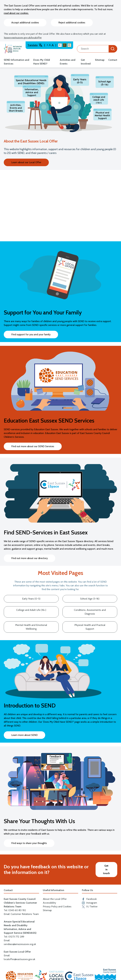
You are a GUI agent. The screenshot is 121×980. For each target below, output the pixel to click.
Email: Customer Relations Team (21, 914)
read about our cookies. (16, 13)
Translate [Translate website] (35, 45)
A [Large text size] (50, 45)
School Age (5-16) (90, 599)
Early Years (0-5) (31, 599)
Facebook (89, 899)
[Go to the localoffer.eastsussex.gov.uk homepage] (13, 49)
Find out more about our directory (30, 558)
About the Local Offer (55, 899)
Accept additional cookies (25, 23)
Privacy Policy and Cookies (57, 906)
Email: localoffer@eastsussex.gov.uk (19, 957)
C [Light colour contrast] (69, 45)
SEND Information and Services (16, 62)
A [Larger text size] (53, 45)
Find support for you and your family (31, 334)
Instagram (89, 903)
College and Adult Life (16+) (31, 610)
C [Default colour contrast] (60, 45)
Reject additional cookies (72, 23)
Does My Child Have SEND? (42, 62)
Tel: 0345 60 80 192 (15, 910)
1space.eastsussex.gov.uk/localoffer (23, 38)
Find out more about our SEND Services (33, 446)
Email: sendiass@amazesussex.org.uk (20, 942)
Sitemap (100, 60)
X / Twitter (90, 907)
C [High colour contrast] (65, 45)
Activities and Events (68, 62)
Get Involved (86, 62)
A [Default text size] (47, 45)
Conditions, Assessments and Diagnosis (90, 612)
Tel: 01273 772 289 (14, 937)
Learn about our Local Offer (26, 162)
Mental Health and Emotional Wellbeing (31, 627)
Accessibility (49, 903)
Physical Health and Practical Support (90, 627)
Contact (113, 60)
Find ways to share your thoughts (29, 843)
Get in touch (106, 869)
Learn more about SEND (24, 735)
